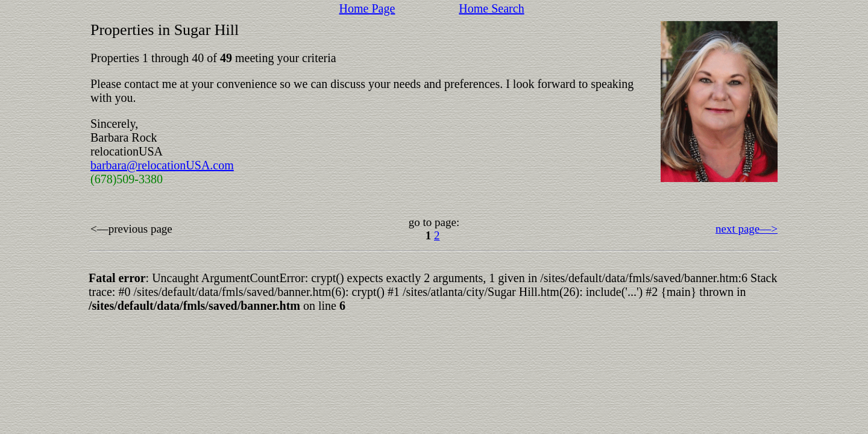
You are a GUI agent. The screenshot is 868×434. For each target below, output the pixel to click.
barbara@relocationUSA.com (162, 165)
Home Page (367, 8)
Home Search (491, 8)
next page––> (747, 229)
